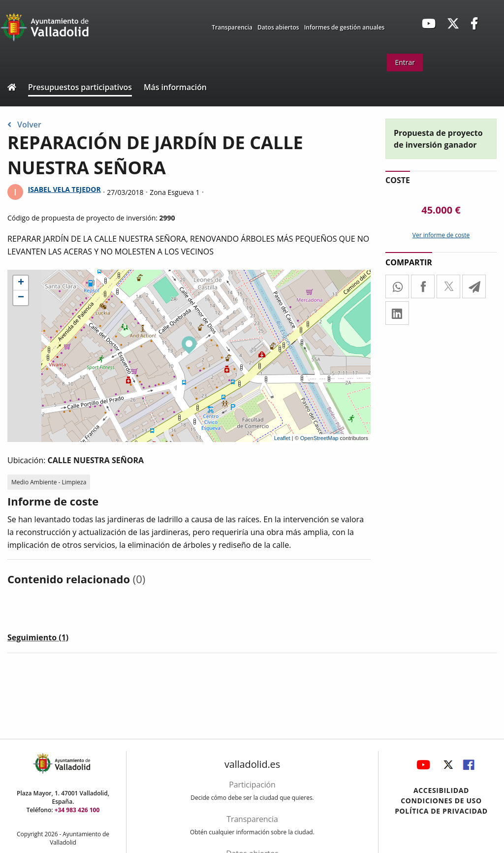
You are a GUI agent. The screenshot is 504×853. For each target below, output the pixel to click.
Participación (252, 785)
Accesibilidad (441, 790)
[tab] (38, 639)
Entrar (405, 62)
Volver (24, 125)
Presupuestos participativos (80, 87)
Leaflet (282, 438)
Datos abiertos (278, 27)
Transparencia (232, 27)
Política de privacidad (441, 811)
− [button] (21, 298)
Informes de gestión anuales (345, 27)
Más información (175, 87)
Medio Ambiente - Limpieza (49, 482)
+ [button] (21, 283)
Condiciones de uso (441, 801)
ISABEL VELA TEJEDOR (64, 189)
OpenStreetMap (319, 438)
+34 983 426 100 (77, 810)
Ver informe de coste (441, 235)
